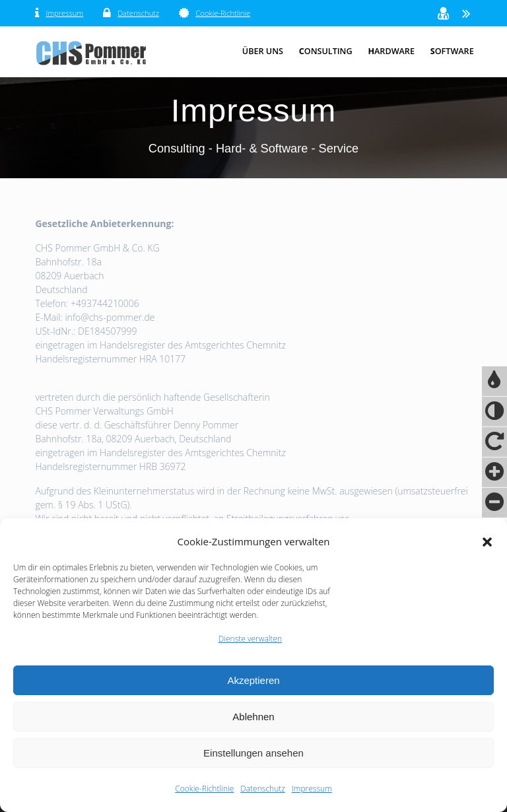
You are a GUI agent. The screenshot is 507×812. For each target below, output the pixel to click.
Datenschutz (263, 789)
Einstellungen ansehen (253, 753)
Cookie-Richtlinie (204, 789)
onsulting (326, 51)
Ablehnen (253, 717)
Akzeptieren (253, 680)
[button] (487, 542)
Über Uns (263, 51)
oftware (452, 51)
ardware (391, 51)
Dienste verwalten (250, 639)
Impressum (312, 789)
